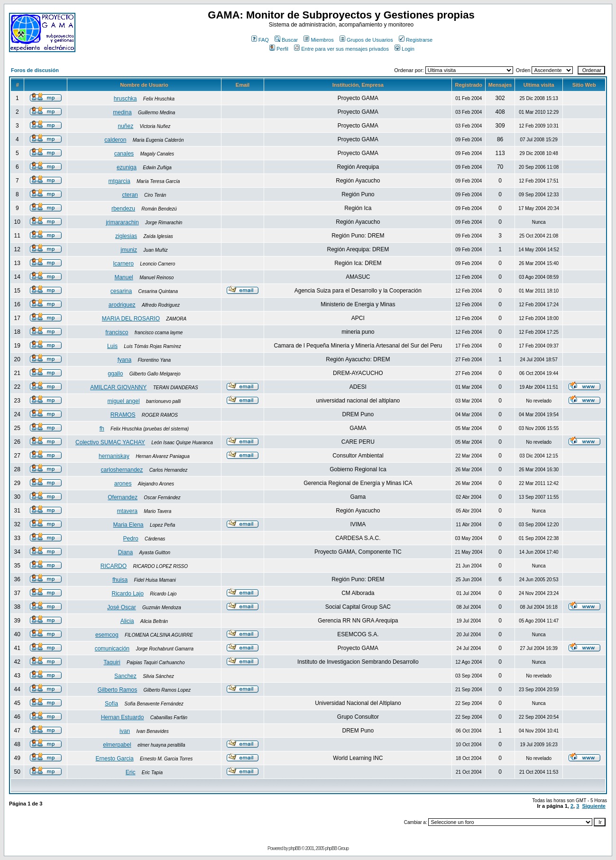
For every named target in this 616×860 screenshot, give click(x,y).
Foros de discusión (35, 70)
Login (405, 49)
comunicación (112, 649)
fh (102, 429)
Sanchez (125, 676)
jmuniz (129, 250)
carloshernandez (122, 470)
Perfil (279, 49)
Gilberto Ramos (117, 690)
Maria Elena (129, 525)
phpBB (295, 848)
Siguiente (594, 806)
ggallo (115, 374)
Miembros (318, 40)
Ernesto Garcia (115, 759)
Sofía (111, 704)
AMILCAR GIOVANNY (118, 387)
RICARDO (114, 566)
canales (124, 154)
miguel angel (124, 401)
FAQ (260, 40)
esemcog (107, 635)
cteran (130, 195)
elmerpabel (117, 745)
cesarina (121, 291)
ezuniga (127, 167)
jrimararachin (122, 222)
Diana (125, 552)
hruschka (125, 99)
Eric (131, 772)
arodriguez (122, 305)
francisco (117, 332)
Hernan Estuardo (123, 717)
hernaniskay (114, 456)
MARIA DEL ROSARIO (131, 319)
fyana (124, 360)
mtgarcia (120, 181)
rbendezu (123, 209)
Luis (112, 346)
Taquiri (112, 662)
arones (123, 484)
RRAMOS (123, 415)
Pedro (131, 539)
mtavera (127, 511)
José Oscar (122, 607)
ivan (125, 731)
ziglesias (126, 236)
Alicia (127, 621)
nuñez (125, 126)
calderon (115, 140)
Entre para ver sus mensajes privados (341, 49)
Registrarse (416, 40)
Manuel (124, 277)
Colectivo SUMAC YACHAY (110, 442)
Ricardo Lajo (127, 594)
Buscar (286, 40)
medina (122, 112)
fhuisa (120, 580)
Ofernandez (123, 497)
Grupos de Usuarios (366, 40)
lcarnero (124, 264)
